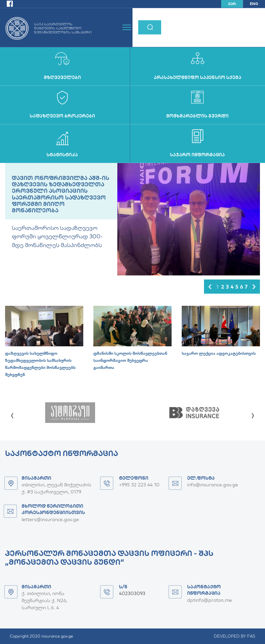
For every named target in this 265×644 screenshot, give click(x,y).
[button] (210, 287)
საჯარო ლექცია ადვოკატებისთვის (219, 353)
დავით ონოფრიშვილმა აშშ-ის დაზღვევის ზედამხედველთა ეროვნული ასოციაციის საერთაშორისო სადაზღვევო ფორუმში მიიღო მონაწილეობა (61, 194)
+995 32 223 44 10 (139, 485)
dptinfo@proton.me (210, 600)
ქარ (232, 4)
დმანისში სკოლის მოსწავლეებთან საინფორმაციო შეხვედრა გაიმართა (130, 360)
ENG (254, 4)
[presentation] (12, 414)
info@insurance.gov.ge (213, 485)
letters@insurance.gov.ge (50, 519)
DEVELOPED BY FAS (234, 636)
